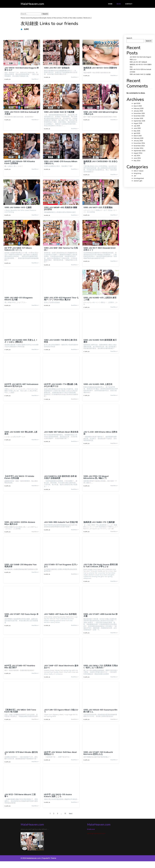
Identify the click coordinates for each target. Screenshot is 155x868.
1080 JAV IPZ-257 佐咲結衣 (138, 62)
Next (71, 814)
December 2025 (139, 113)
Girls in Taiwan (139, 171)
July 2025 (137, 126)
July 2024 (137, 156)
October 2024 (138, 148)
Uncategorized (139, 178)
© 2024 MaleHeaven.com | (31, 859)
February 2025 (138, 138)
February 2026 (139, 108)
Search (129, 38)
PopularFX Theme (49, 859)
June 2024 (137, 158)
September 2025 (139, 121)
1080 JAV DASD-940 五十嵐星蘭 (140, 74)
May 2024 (137, 161)
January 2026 (138, 111)
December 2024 (139, 143)
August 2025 (138, 123)
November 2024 (139, 146)
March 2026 (138, 106)
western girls (138, 181)
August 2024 (138, 153)
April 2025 (137, 133)
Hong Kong (137, 173)
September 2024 (139, 151)
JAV (135, 176)
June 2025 (137, 128)
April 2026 (137, 103)
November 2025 (139, 116)
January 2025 (138, 141)
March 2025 (138, 136)
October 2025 (138, 118)
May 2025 (137, 131)
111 (65, 814)
